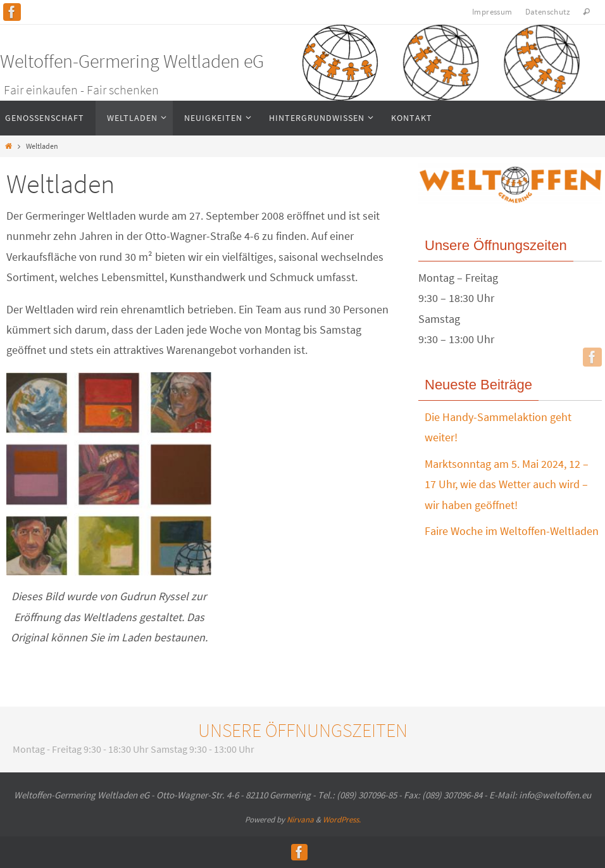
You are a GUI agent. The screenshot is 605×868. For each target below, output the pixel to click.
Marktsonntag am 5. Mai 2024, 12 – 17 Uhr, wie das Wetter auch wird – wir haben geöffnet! (507, 484)
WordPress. (342, 820)
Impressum (492, 12)
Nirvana (300, 820)
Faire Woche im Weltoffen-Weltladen (512, 531)
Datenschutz (548, 12)
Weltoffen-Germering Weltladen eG (132, 61)
